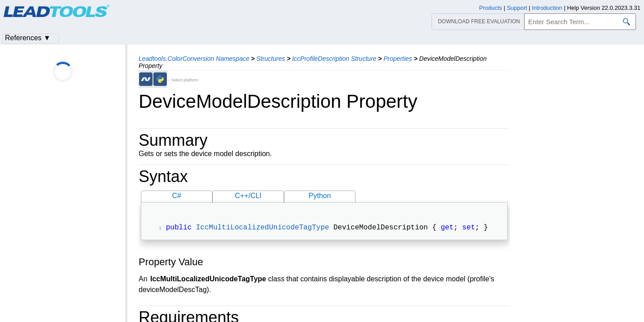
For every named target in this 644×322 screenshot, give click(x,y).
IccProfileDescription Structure (334, 59)
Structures (271, 59)
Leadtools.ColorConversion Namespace (194, 59)
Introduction (547, 8)
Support (517, 8)
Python (320, 196)
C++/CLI (248, 196)
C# (177, 196)
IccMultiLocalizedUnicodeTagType (263, 229)
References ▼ (28, 38)
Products (490, 8)
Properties (398, 59)
